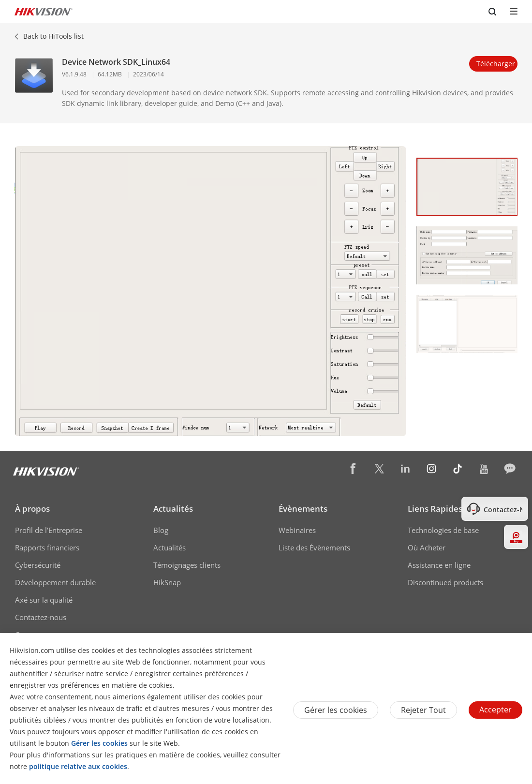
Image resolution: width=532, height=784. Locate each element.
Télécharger (496, 64)
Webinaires (297, 530)
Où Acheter (427, 547)
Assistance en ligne (439, 565)
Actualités (173, 509)
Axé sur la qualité (44, 600)
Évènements (303, 509)
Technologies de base (443, 530)
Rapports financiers (47, 547)
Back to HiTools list (53, 36)
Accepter (495, 710)
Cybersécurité (38, 565)
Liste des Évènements (314, 547)
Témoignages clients (187, 565)
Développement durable (55, 582)
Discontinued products (445, 582)
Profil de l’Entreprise (49, 530)
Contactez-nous (41, 617)
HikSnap (167, 582)
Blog (161, 530)
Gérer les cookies (336, 710)
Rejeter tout (423, 710)
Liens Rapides (435, 509)
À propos (32, 509)
